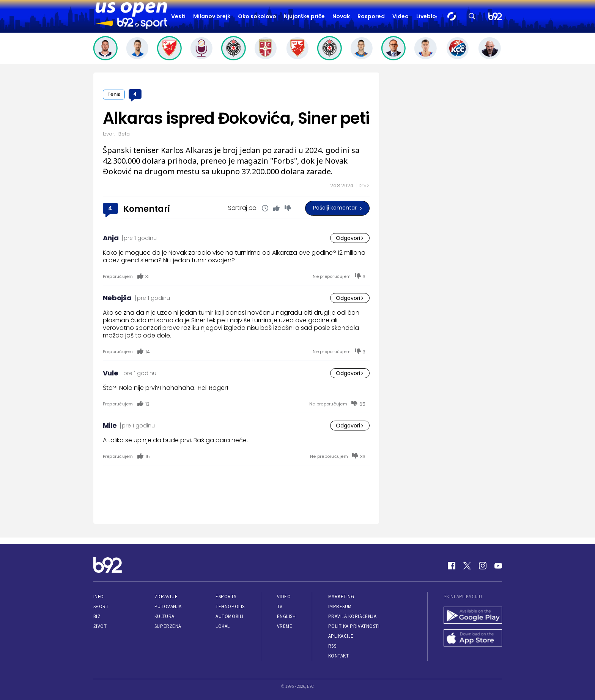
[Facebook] (452, 566)
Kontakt (339, 656)
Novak (341, 16)
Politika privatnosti (354, 626)
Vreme (285, 626)
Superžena (168, 626)
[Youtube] (498, 566)
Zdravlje (166, 597)
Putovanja (168, 606)
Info (99, 597)
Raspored (371, 16)
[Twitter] (467, 566)
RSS (332, 646)
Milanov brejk (212, 16)
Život (100, 626)
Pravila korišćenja (353, 616)
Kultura (164, 616)
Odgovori (350, 238)
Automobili (229, 616)
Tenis (114, 94)
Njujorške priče (304, 16)
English (286, 616)
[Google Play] (473, 616)
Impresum (340, 606)
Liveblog (428, 16)
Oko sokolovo (257, 16)
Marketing (341, 597)
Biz (97, 616)
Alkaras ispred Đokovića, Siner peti (236, 118)
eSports (226, 597)
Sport (101, 606)
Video (401, 16)
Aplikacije (341, 636)
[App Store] (473, 639)
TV (280, 606)
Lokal (223, 626)
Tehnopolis (230, 606)
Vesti (178, 16)
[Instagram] (483, 566)
